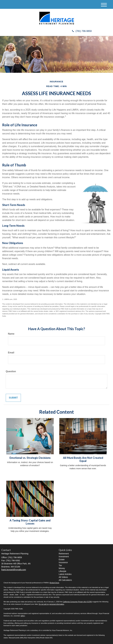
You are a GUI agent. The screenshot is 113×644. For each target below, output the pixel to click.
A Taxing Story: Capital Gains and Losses (30, 522)
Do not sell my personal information (51, 604)
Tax (60, 565)
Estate (62, 559)
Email (11, 353)
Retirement (64, 554)
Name (11, 334)
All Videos (63, 577)
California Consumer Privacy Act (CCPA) (77, 602)
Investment (64, 557)
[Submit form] (13, 398)
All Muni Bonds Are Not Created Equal (83, 459)
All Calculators (65, 580)
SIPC (23, 616)
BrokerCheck (55, 583)
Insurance (63, 562)
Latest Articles (65, 574)
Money (62, 568)
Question (11, 371)
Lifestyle (62, 571)
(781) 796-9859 (82, 31)
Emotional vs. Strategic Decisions (30, 458)
